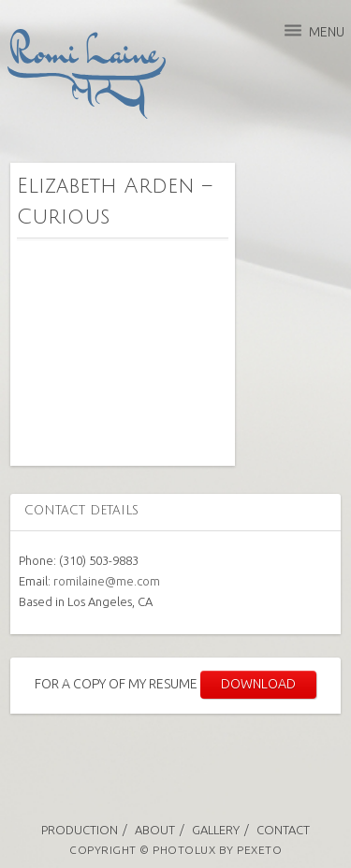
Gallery (216, 830)
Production (80, 830)
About (155, 830)
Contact (283, 830)
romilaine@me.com (107, 581)
